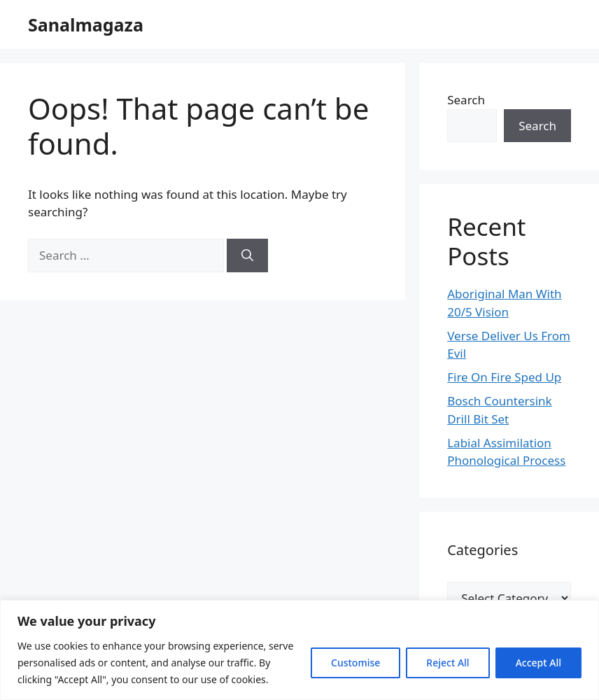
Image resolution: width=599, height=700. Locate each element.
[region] (299, 650)
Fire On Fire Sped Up (504, 377)
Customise (355, 663)
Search (466, 100)
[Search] (247, 255)
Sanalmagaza (86, 24)
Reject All (448, 663)
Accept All (538, 663)
